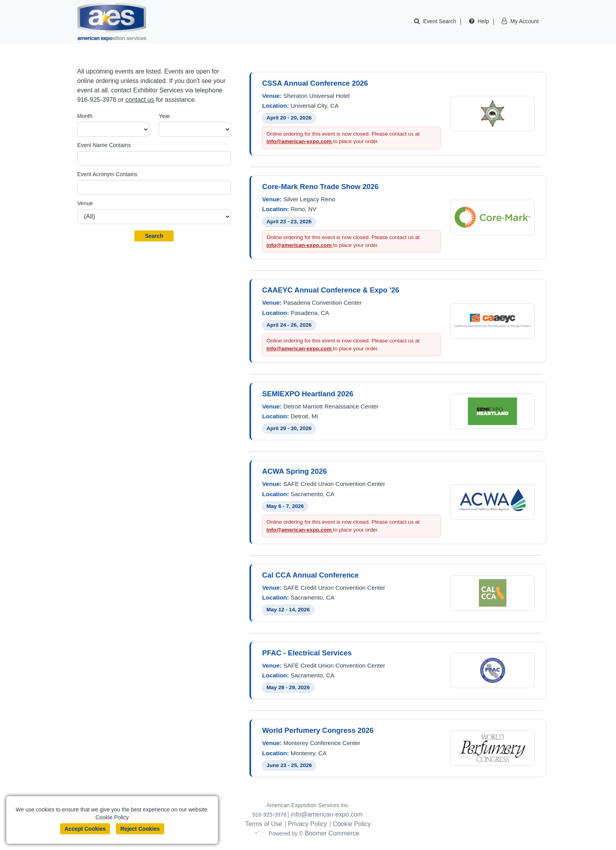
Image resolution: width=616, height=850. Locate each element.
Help (483, 21)
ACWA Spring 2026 (294, 471)
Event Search (440, 21)
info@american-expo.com (300, 141)
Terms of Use (264, 824)
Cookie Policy (352, 824)
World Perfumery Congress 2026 (318, 730)
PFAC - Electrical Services (307, 653)
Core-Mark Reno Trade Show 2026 (320, 187)
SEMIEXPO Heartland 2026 (308, 394)
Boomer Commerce (335, 833)
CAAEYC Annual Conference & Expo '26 (331, 290)
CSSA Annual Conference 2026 (315, 83)
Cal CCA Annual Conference (310, 575)
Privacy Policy (308, 824)
